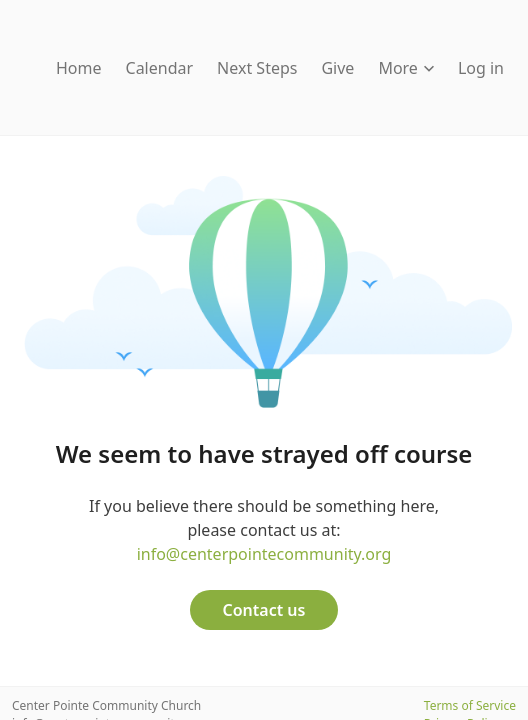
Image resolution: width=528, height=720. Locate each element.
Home (79, 68)
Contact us (264, 610)
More (406, 68)
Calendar (160, 68)
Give (337, 68)
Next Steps (257, 68)
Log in (481, 68)
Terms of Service (470, 705)
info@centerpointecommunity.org (264, 554)
